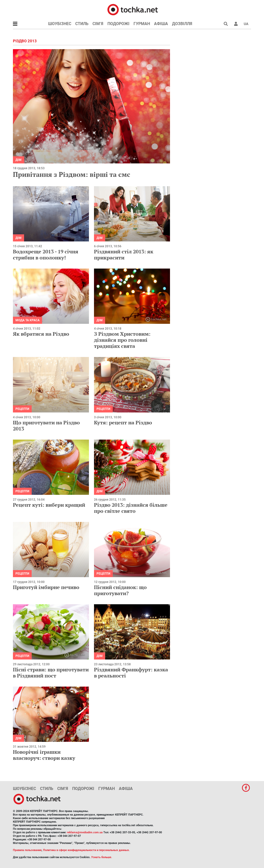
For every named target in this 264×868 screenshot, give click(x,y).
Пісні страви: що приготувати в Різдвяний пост (51, 673)
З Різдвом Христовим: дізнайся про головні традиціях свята (122, 340)
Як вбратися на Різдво (41, 334)
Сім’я (98, 24)
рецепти (22, 409)
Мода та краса (27, 320)
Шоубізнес (60, 24)
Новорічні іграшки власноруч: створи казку (44, 755)
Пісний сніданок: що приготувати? (120, 590)
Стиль (82, 24)
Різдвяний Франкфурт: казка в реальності (131, 673)
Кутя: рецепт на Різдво (123, 422)
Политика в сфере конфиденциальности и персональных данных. (86, 850)
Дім (18, 160)
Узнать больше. (102, 857)
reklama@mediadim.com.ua (85, 832)
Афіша (161, 24)
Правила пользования (27, 850)
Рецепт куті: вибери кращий (49, 505)
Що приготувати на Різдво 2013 (46, 426)
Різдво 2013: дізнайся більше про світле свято (131, 508)
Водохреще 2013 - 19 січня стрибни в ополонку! (46, 254)
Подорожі (118, 24)
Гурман (142, 24)
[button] (236, 24)
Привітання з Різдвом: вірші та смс (72, 174)
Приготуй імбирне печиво (46, 587)
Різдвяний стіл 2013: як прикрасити (124, 254)
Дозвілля (182, 24)
